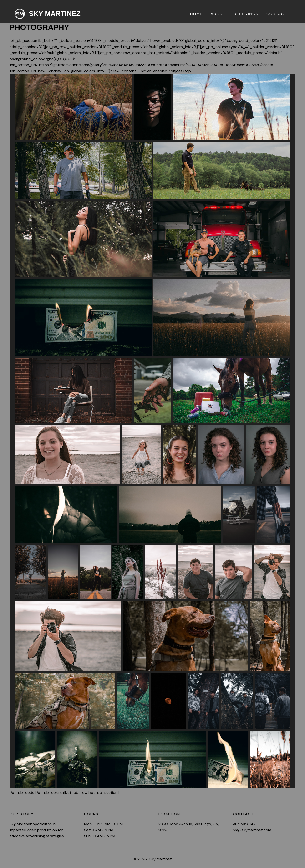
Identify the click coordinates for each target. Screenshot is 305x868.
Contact (277, 14)
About (220, 14)
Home (199, 14)
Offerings (247, 14)
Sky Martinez (55, 14)
